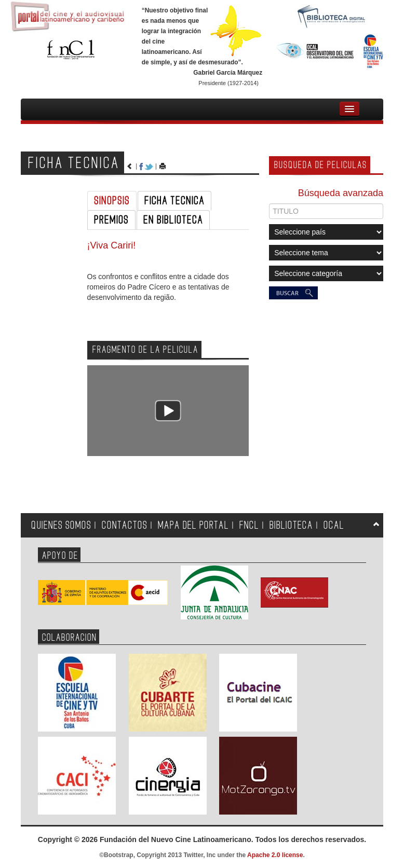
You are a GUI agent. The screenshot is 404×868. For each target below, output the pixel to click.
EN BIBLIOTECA (173, 220)
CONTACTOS (125, 525)
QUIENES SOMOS (61, 525)
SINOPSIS (112, 201)
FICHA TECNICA (174, 201)
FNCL (249, 525)
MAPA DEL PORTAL (193, 525)
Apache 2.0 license (275, 855)
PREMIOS (111, 220)
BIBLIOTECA (291, 525)
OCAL (334, 525)
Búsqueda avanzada (341, 193)
